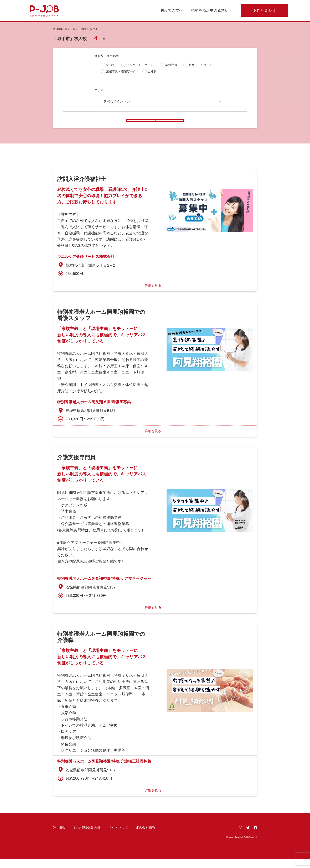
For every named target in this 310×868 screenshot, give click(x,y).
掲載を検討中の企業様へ (212, 10)
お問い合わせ (265, 10)
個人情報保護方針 (87, 836)
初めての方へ (172, 10)
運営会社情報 (146, 836)
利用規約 (60, 836)
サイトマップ (118, 836)
